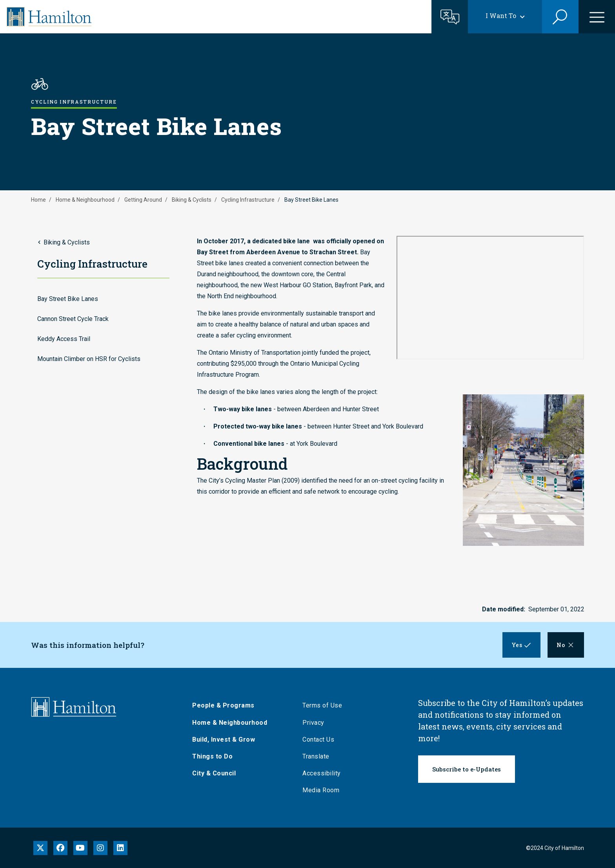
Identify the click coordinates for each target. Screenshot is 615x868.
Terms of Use (324, 705)
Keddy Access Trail (64, 339)
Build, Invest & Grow (225, 739)
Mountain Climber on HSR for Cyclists (89, 359)
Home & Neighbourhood (85, 200)
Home (38, 200)
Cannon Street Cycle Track (73, 319)
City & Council (216, 773)
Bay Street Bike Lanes (68, 299)
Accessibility (323, 773)
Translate (318, 756)
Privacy (315, 723)
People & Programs (225, 705)
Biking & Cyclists (192, 200)
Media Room (322, 790)
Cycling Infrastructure (248, 200)
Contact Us (320, 739)
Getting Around (143, 200)
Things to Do (214, 756)
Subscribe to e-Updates (467, 769)
